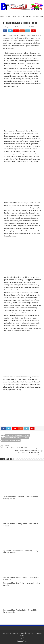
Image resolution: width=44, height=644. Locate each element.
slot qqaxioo (7, 420)
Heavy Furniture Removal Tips (17, 446)
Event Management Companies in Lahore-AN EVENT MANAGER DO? (27, 452)
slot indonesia (7, 407)
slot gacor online (8, 397)
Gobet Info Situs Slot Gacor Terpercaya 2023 (18, 410)
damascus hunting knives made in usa (15, 438)
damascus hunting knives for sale (17, 435)
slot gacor (6, 402)
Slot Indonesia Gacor (10, 405)
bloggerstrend (9, 27)
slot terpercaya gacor (10, 412)
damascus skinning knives (11, 441)
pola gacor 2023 (8, 423)
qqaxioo (5, 415)
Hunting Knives (11, 17)
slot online (6, 400)
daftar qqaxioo (8, 417)
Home (2, 17)
